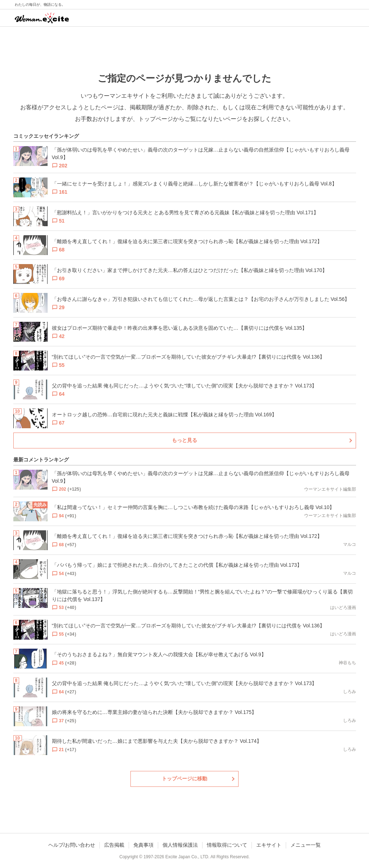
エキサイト (269, 845)
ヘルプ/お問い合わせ (72, 845)
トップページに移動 (184, 779)
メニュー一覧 (306, 845)
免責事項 (143, 845)
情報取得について (227, 845)
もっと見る (184, 440)
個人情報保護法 (180, 845)
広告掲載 (114, 845)
